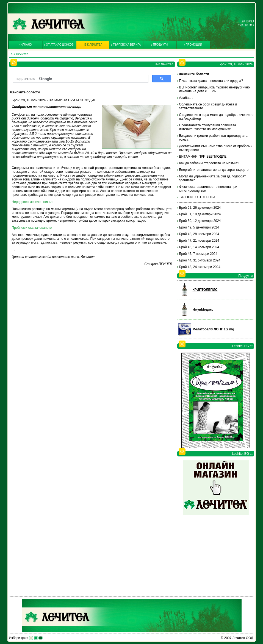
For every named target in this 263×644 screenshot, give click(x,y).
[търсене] (80, 79)
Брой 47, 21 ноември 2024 (199, 241)
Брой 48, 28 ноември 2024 (199, 234)
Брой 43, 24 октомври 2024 (200, 267)
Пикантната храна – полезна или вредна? (211, 81)
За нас (247, 21)
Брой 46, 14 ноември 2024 (199, 247)
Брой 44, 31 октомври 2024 (200, 260)
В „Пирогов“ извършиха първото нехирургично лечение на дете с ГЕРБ (214, 89)
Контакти (245, 24)
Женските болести (194, 74)
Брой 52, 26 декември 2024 (200, 208)
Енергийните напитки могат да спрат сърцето (214, 170)
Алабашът (187, 98)
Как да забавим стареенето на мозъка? (209, 163)
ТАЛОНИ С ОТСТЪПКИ (197, 197)
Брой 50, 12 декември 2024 (200, 221)
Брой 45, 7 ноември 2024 (198, 254)
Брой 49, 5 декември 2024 (199, 227)
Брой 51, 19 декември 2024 (200, 214)
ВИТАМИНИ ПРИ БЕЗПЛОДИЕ (203, 157)
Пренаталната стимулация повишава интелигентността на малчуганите (208, 127)
